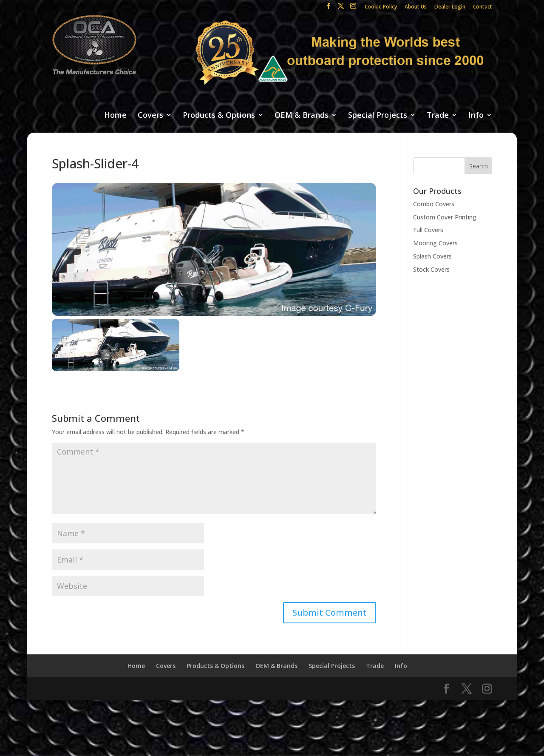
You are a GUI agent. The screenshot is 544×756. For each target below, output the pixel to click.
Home (115, 115)
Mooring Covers (435, 243)
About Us (416, 7)
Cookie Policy (381, 7)
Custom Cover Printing (445, 217)
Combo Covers (434, 204)
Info (476, 115)
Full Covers (428, 230)
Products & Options (219, 115)
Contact (483, 7)
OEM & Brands (302, 115)
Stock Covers (431, 269)
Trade (438, 115)
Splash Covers (432, 256)
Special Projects (378, 115)
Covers (150, 115)
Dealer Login (450, 7)
